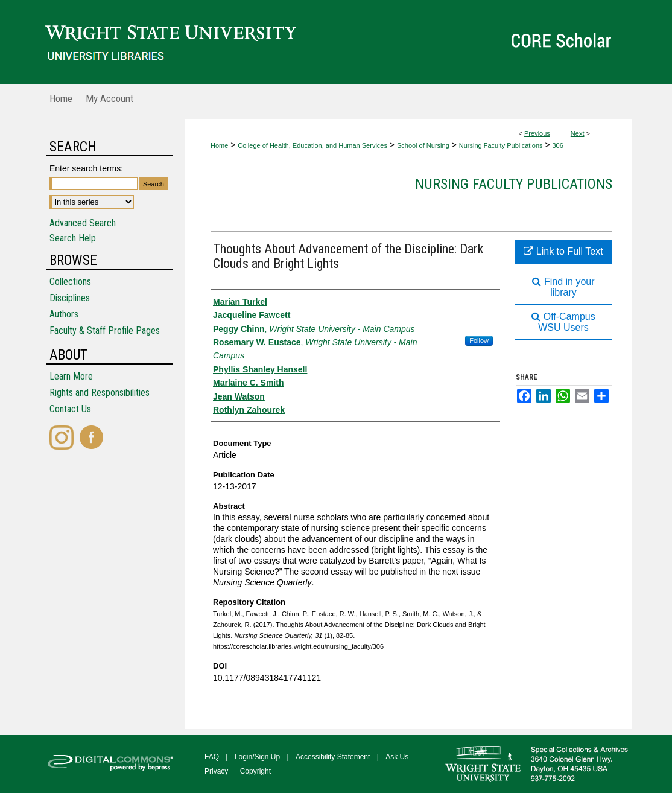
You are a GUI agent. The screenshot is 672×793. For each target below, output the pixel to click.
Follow (479, 340)
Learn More (71, 376)
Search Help (73, 238)
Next (578, 133)
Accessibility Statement (333, 757)
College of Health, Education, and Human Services (312, 145)
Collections (70, 282)
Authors (64, 314)
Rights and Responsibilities (100, 393)
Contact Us (70, 409)
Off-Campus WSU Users (563, 322)
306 (557, 145)
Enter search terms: (86, 168)
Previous (537, 133)
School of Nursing (423, 145)
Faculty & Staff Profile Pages (105, 330)
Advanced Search (83, 223)
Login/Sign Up (257, 757)
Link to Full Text (563, 251)
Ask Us (397, 757)
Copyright (255, 771)
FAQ (212, 757)
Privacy (216, 771)
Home (219, 145)
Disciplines (70, 298)
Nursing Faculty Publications (501, 145)
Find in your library (563, 287)
